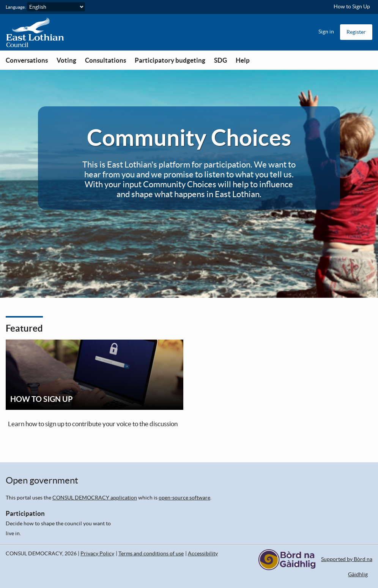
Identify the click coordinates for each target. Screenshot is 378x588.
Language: (16, 7)
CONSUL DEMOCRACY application (95, 498)
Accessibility (203, 553)
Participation (25, 513)
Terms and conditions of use (151, 553)
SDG (220, 60)
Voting (66, 60)
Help (243, 60)
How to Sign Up (352, 6)
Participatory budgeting (170, 60)
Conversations (27, 60)
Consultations (106, 60)
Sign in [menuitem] (326, 32)
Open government (42, 480)
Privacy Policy (97, 553)
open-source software (184, 498)
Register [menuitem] (356, 32)
